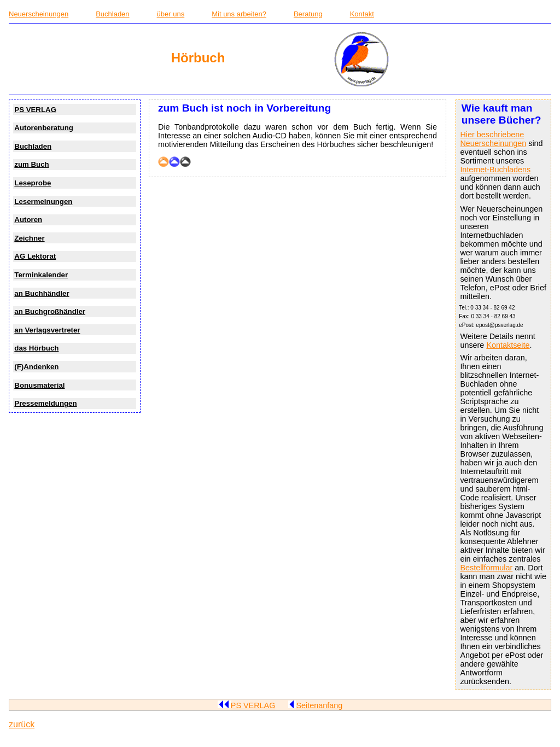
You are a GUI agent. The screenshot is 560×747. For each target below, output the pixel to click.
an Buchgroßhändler (50, 311)
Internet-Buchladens (495, 170)
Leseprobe (33, 183)
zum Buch (31, 164)
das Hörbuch (36, 348)
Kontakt (362, 14)
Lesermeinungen (43, 202)
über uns (171, 14)
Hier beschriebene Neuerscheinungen (493, 139)
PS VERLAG (35, 110)
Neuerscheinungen (39, 14)
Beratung (308, 14)
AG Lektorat (35, 256)
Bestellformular (486, 568)
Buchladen (112, 14)
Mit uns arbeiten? (239, 14)
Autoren (28, 220)
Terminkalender (41, 275)
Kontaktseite (508, 345)
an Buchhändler (42, 293)
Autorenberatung (44, 128)
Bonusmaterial (39, 385)
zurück (22, 724)
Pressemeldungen (45, 403)
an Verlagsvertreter (47, 330)
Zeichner (29, 238)
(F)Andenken (36, 367)
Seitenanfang (315, 705)
